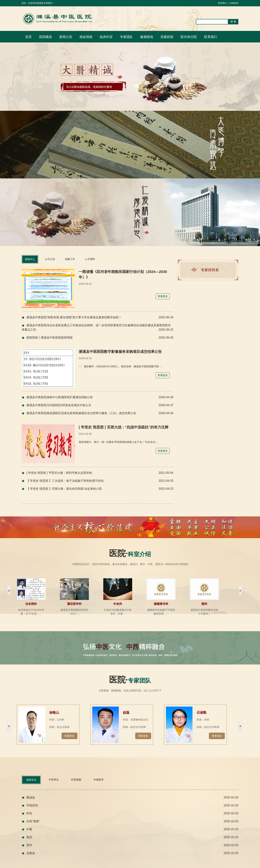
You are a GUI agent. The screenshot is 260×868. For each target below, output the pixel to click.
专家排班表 (210, 270)
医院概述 (45, 37)
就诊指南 (86, 37)
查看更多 (70, 736)
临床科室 (106, 37)
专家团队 (126, 37)
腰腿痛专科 (161, 604)
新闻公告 (66, 37)
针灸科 (118, 604)
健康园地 (147, 37)
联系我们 (222, 3)
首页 (29, 37)
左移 (240, 591)
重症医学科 (74, 604)
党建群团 (167, 37)
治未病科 (31, 604)
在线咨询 (234, 3)
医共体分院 (189, 37)
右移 (9, 591)
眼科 (204, 604)
